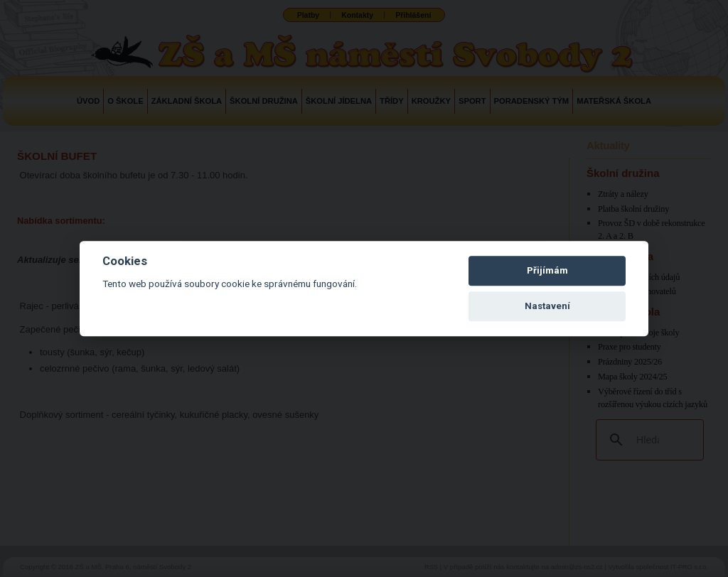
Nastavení (547, 306)
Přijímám (547, 270)
